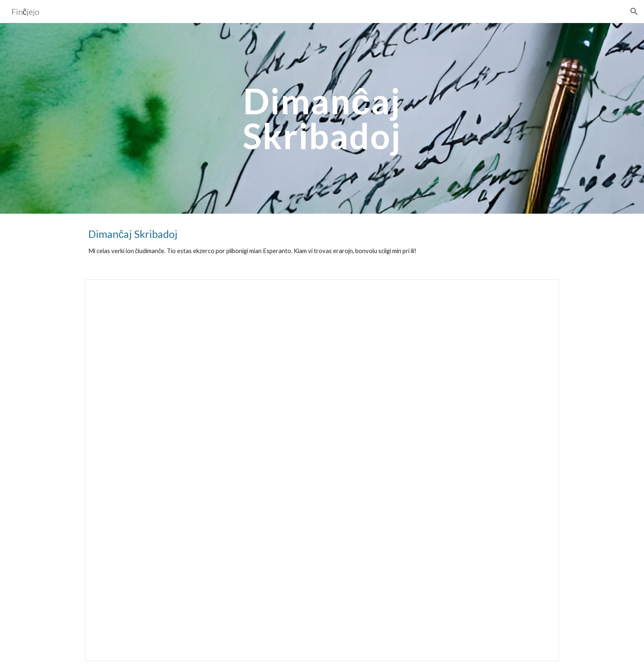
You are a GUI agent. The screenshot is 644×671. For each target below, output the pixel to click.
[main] (322, 119)
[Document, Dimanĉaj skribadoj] (322, 470)
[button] (634, 12)
